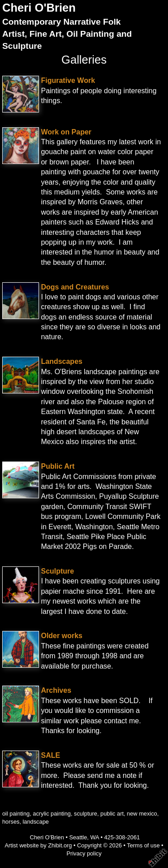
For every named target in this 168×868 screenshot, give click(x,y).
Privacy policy (84, 853)
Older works (61, 636)
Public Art (58, 466)
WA (94, 837)
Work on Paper (66, 132)
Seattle (78, 837)
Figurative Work (68, 80)
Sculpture (57, 571)
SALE (50, 755)
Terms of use (143, 845)
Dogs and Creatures (75, 287)
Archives (56, 690)
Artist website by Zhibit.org (38, 845)
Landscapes (61, 361)
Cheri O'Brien (39, 8)
